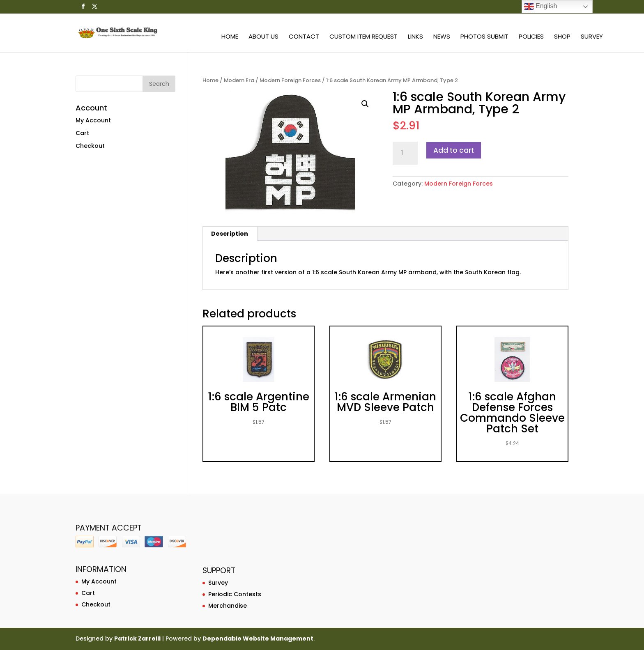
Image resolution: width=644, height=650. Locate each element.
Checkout (90, 146)
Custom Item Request (363, 37)
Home (230, 37)
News (442, 37)
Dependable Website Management (258, 639)
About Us (263, 37)
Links (415, 37)
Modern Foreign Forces (290, 80)
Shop (562, 37)
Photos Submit (484, 37)
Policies (531, 37)
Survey (592, 37)
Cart (82, 133)
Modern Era (239, 80)
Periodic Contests (235, 594)
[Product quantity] (405, 153)
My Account (93, 120)
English (541, 7)
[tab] (230, 234)
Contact (304, 37)
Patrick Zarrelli (137, 639)
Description (230, 234)
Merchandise (228, 606)
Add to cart (454, 150)
